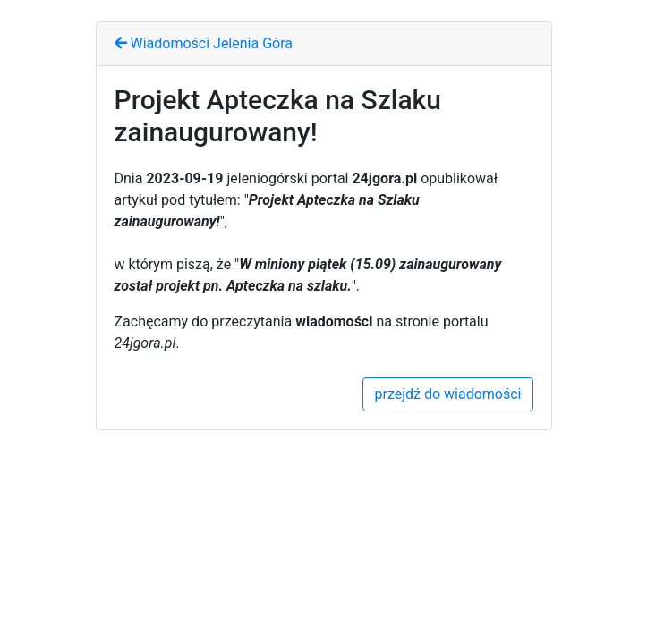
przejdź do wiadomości (447, 394)
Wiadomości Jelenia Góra (204, 43)
